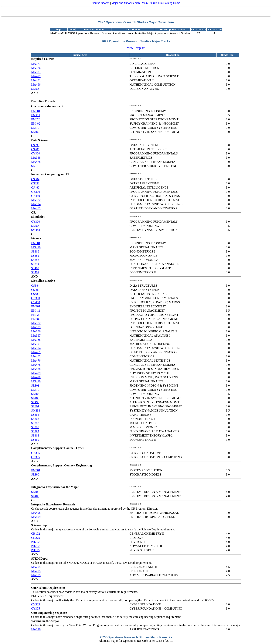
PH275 (35, 550)
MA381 (36, 72)
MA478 (36, 162)
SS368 (35, 251)
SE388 (35, 474)
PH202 (35, 542)
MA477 (36, 76)
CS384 (35, 179)
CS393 (35, 145)
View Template (136, 48)
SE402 (35, 492)
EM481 (36, 470)
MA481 (36, 80)
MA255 (36, 575)
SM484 (36, 230)
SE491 (35, 406)
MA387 (36, 336)
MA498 (36, 513)
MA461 (36, 208)
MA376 (36, 68)
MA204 (36, 567)
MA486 (36, 85)
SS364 (35, 415)
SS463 (35, 268)
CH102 (36, 534)
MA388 (36, 158)
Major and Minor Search (126, 3)
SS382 (35, 256)
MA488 (36, 369)
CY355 (36, 457)
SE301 (35, 386)
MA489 (36, 373)
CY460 (36, 196)
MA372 (36, 200)
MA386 (36, 331)
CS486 (35, 149)
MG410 (36, 247)
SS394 (35, 264)
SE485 (35, 226)
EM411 (36, 115)
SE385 (35, 89)
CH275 (36, 538)
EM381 (36, 111)
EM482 (36, 124)
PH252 (35, 546)
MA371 (36, 64)
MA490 (36, 377)
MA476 (36, 361)
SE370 (35, 128)
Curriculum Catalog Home (165, 3)
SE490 (35, 402)
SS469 (35, 272)
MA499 (36, 517)
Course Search (101, 3)
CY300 (36, 153)
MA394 (36, 204)
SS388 (35, 260)
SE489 (35, 132)
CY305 (36, 453)
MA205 (36, 571)
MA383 (36, 327)
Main (145, 3)
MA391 (36, 344)
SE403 (35, 496)
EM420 (36, 119)
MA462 (36, 356)
